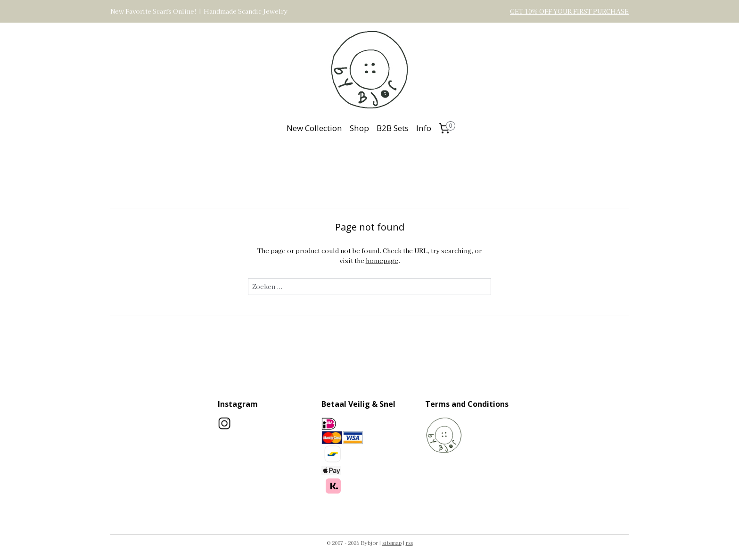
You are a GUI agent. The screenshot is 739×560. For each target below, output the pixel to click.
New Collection (314, 128)
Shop (359, 128)
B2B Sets (393, 128)
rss (409, 543)
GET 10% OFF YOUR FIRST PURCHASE (569, 11)
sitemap (392, 543)
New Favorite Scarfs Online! (153, 11)
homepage (382, 260)
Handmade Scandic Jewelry (246, 11)
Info (424, 128)
